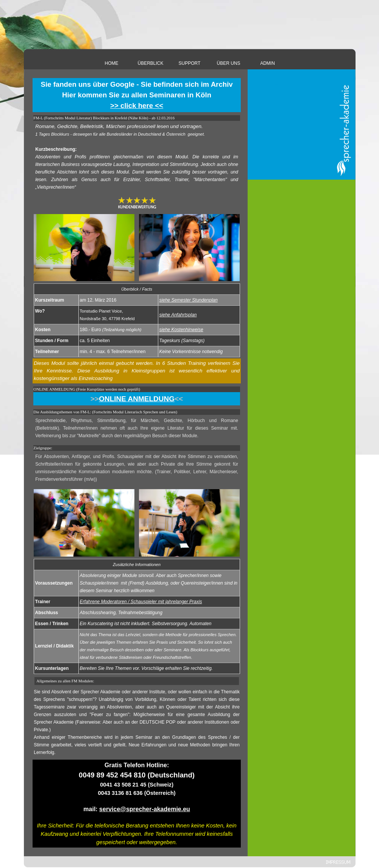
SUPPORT (190, 63)
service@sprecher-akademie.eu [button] (145, 809)
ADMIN (267, 63)
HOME (112, 63)
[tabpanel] (137, 95)
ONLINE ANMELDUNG (137, 399)
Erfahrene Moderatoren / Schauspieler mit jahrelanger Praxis (141, 602)
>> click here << (137, 106)
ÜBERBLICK (150, 63)
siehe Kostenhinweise (181, 330)
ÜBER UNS (228, 63)
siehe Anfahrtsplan (178, 315)
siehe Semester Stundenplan (189, 300)
